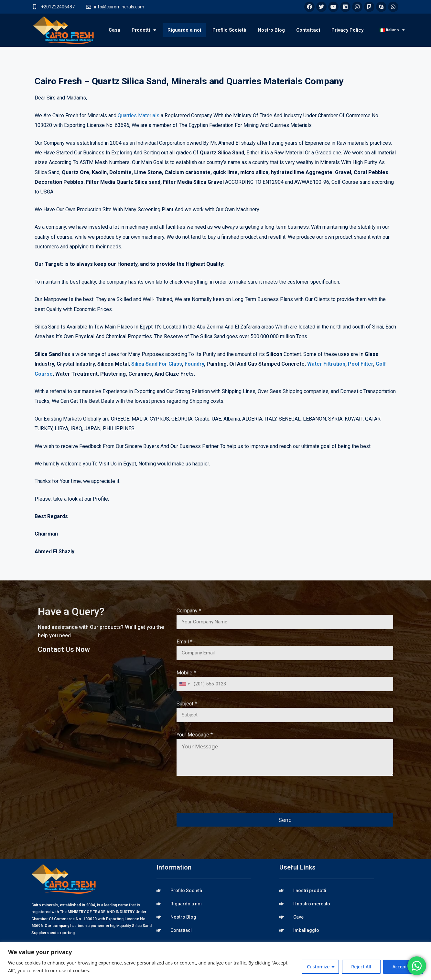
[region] (215, 961)
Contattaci (308, 30)
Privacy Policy (347, 30)
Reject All (361, 967)
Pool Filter (361, 364)
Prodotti (144, 30)
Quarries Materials (139, 115)
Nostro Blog (271, 30)
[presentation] (226, 799)
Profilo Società (229, 30)
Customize (318, 967)
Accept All (403, 967)
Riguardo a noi (184, 30)
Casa (114, 30)
